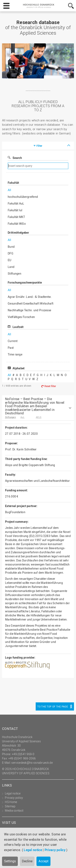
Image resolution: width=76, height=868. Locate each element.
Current (13, 341)
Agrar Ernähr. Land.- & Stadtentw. (30, 297)
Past (11, 348)
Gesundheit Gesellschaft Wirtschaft (31, 303)
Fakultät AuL (16, 203)
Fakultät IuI (15, 210)
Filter (39, 146)
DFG (11, 253)
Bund (11, 247)
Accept (43, 861)
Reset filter (50, 386)
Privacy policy (55, 850)
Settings (10, 861)
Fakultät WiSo (17, 224)
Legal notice (33, 850)
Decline (27, 861)
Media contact (14, 810)
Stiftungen (14, 273)
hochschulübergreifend (23, 197)
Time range (15, 354)
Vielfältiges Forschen (21, 317)
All (9, 190)
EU (10, 260)
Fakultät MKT (16, 217)
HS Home (11, 802)
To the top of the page (53, 706)
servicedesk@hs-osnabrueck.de (32, 763)
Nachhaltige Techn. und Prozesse (29, 310)
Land (11, 267)
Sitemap (10, 806)
